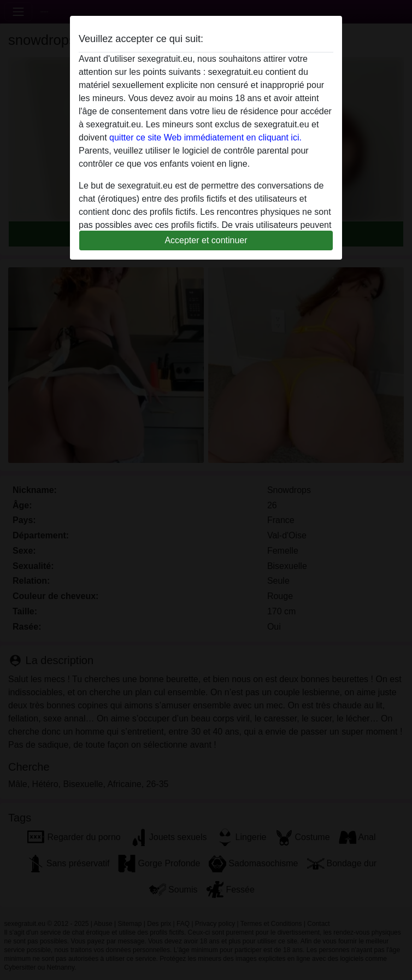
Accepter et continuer (206, 240)
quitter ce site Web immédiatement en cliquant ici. (205, 137)
